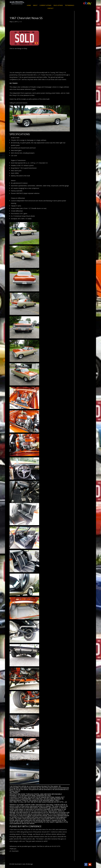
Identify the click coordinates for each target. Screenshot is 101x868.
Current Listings (45, 5)
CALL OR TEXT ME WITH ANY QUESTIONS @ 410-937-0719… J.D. (44, 802)
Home (29, 5)
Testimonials (70, 5)
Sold (20, 22)
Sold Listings (58, 5)
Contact (50, 8)
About (35, 5)
